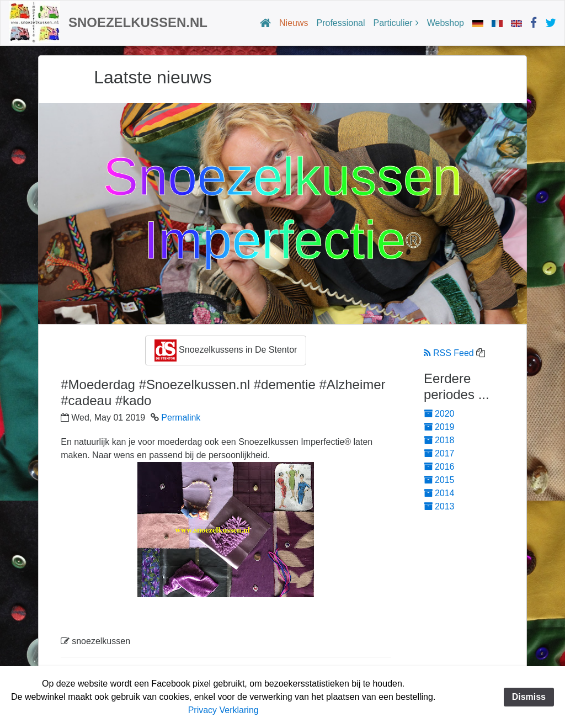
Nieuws (294, 23)
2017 (439, 453)
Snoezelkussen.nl (138, 22)
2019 (439, 427)
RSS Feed (449, 353)
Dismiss (529, 697)
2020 (439, 414)
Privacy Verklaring (223, 710)
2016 (439, 467)
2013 (439, 506)
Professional (341, 23)
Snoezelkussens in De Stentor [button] (226, 350)
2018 (439, 440)
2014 (439, 493)
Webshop (446, 23)
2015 (439, 480)
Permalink (181, 418)
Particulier (393, 23)
